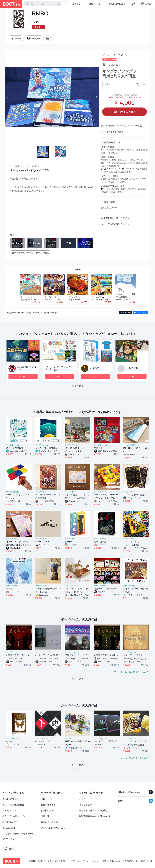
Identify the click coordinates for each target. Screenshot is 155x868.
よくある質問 (86, 805)
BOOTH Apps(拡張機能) (14, 805)
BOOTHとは (95, 4)
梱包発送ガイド (10, 822)
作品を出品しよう (117, 4)
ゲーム (106, 55)
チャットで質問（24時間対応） (94, 810)
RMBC (35, 22)
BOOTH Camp (9, 839)
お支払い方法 (111, 208)
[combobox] (43, 4)
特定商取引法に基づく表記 (114, 218)
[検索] (58, 4)
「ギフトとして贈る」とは (117, 132)
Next (96, 97)
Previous (7, 97)
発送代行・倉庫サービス (14, 816)
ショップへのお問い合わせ (114, 224)
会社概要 (32, 861)
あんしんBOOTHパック (111, 169)
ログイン (76, 4)
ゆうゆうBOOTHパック (132, 169)
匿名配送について (11, 810)
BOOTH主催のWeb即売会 (53, 828)
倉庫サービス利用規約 (57, 861)
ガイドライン (74, 861)
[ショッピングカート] (133, 4)
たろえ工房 (132, 368)
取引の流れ (110, 202)
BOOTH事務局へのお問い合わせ (95, 816)
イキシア (95, 368)
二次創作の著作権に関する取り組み (19, 833)
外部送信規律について (111, 861)
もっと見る (77, 388)
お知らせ (84, 799)
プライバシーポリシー (91, 861)
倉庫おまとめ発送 (49, 822)
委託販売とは (9, 828)
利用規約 (42, 861)
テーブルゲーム (121, 55)
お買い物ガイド (48, 805)
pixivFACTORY (107, 189)
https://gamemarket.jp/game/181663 (29, 170)
